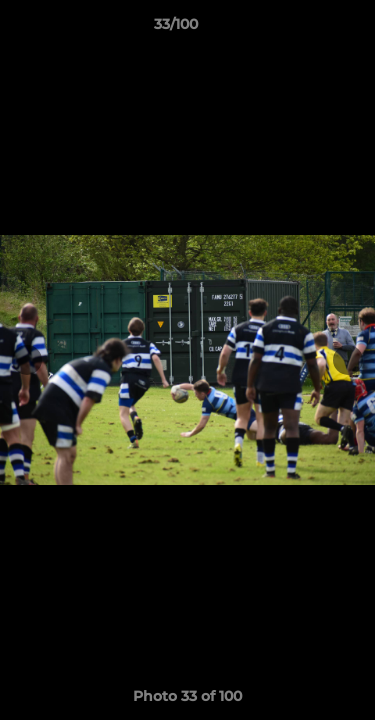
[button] (303, 29)
